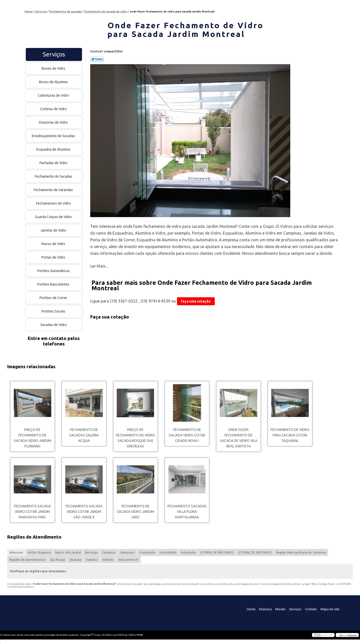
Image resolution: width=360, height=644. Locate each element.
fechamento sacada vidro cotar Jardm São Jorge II (84, 512)
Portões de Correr (54, 298)
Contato (311, 609)
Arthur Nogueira (39, 552)
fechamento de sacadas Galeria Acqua (84, 435)
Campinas (109, 552)
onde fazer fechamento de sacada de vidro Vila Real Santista (238, 438)
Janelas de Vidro (54, 230)
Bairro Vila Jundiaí (68, 552)
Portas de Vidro (54, 257)
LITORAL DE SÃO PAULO (217, 552)
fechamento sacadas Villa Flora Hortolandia (187, 512)
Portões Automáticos (54, 271)
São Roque (58, 560)
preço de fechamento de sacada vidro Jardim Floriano (32, 438)
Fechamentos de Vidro (54, 203)
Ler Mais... (99, 266)
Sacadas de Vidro (54, 325)
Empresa (265, 609)
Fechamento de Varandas (54, 190)
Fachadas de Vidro (54, 163)
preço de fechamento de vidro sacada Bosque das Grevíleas (135, 438)
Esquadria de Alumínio (54, 149)
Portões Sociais (54, 311)
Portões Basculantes (54, 284)
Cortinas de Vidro (54, 109)
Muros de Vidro (54, 244)
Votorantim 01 (128, 560)
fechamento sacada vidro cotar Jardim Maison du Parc (32, 512)
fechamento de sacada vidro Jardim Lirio (135, 512)
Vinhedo (108, 560)
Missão (280, 609)
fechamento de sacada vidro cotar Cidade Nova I (187, 435)
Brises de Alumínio (54, 82)
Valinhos (92, 560)
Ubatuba (75, 560)
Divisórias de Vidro (54, 122)
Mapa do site (330, 609)
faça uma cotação (196, 301)
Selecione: (16, 552)
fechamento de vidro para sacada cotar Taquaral (290, 435)
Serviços (54, 54)
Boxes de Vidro (54, 68)
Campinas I (127, 552)
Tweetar (97, 59)
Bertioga (91, 552)
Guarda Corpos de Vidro (54, 217)
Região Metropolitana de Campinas (301, 552)
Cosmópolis (147, 552)
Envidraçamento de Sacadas (54, 136)
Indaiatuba (188, 552)
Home (251, 609)
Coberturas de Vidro (54, 95)
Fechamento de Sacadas (54, 176)
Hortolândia (168, 552)
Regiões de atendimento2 (27, 560)
